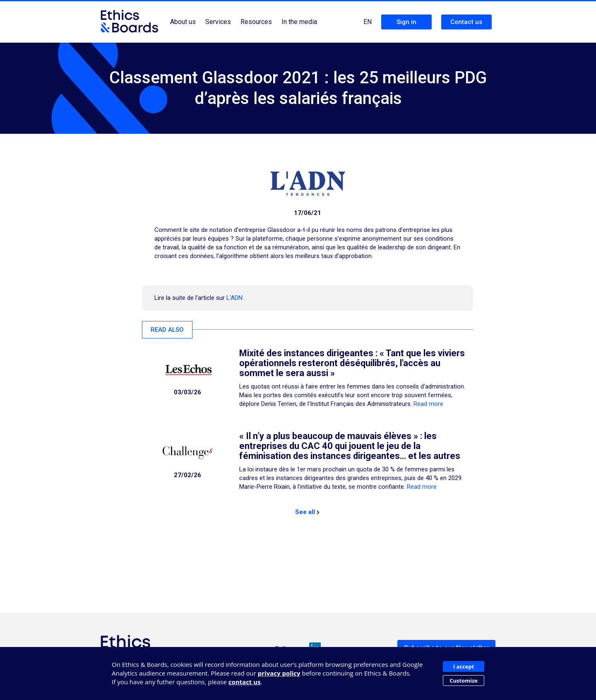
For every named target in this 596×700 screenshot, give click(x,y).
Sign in (406, 22)
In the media (299, 22)
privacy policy (279, 673)
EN (368, 22)
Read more (428, 404)
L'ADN (234, 298)
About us (183, 22)
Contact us (466, 22)
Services (218, 22)
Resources (256, 22)
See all (307, 512)
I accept (464, 666)
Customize (464, 681)
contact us (245, 682)
